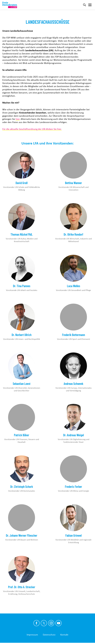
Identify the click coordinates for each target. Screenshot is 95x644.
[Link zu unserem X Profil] (44, 623)
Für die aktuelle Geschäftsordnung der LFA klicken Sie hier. (32, 129)
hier (18, 119)
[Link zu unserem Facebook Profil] (36, 623)
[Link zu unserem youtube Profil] (59, 623)
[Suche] (84, 5)
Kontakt (64, 635)
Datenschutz (49, 635)
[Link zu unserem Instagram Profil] (51, 623)
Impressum (32, 635)
